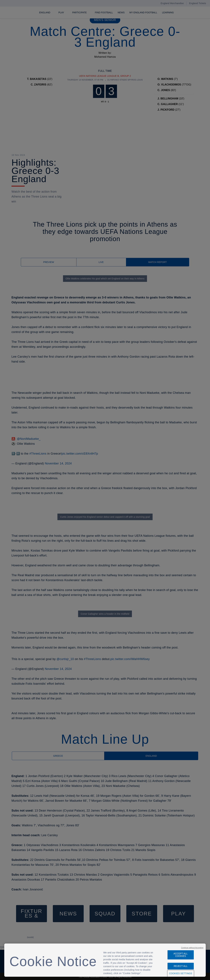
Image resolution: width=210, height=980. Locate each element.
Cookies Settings (181, 973)
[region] (105, 960)
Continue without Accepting (192, 948)
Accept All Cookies (181, 955)
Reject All (181, 966)
